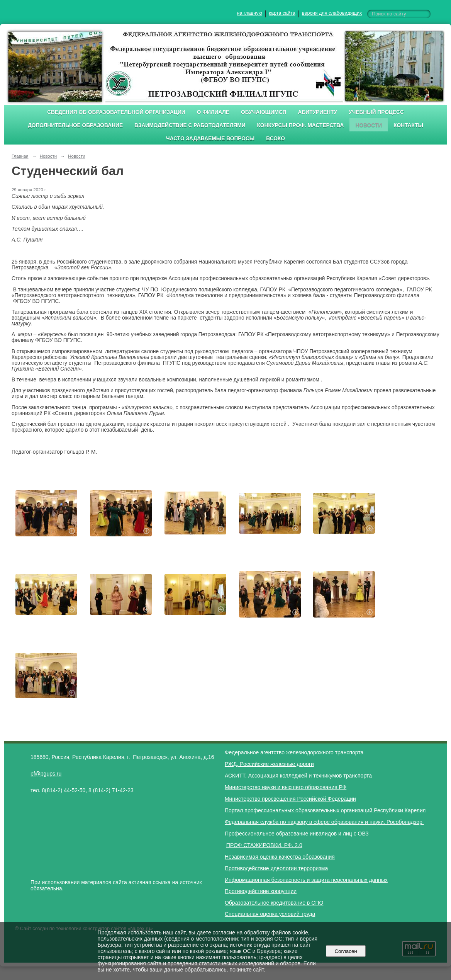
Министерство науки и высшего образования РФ (286, 787)
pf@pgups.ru (46, 774)
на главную (250, 13)
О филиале (213, 112)
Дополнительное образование (75, 125)
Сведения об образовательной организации (116, 112)
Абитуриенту (318, 112)
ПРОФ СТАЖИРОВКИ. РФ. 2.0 (264, 845)
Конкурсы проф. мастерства (301, 125)
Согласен (346, 951)
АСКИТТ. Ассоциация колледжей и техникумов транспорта (298, 776)
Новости (369, 125)
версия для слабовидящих (332, 13)
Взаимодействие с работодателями (190, 125)
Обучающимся (264, 112)
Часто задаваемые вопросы (210, 139)
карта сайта (282, 13)
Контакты (408, 125)
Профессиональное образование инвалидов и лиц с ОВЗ (297, 834)
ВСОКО (276, 139)
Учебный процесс (376, 112)
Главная (20, 156)
